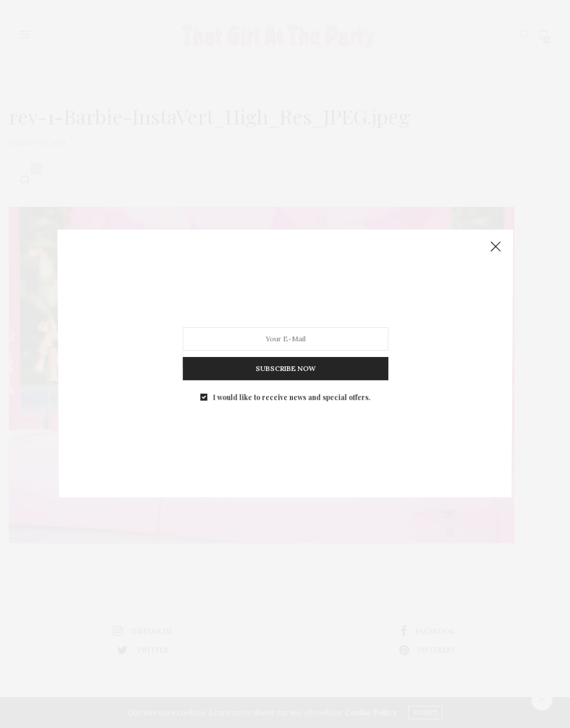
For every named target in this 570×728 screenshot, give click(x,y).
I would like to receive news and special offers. (291, 387)
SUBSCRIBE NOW (285, 361)
